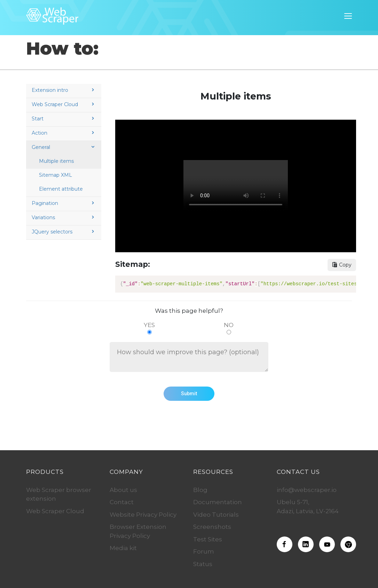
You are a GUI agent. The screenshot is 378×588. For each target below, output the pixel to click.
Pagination (64, 203)
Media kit (123, 548)
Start (64, 119)
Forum (204, 551)
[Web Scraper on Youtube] (327, 544)
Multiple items (56, 161)
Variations (64, 217)
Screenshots (212, 527)
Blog (200, 490)
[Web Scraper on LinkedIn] (306, 544)
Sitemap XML (56, 175)
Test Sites (208, 539)
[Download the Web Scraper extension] (348, 544)
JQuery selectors (64, 232)
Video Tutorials (216, 515)
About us (123, 490)
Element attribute (61, 189)
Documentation (218, 502)
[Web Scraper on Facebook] (285, 544)
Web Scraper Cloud (64, 104)
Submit (189, 394)
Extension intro (64, 90)
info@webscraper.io (307, 490)
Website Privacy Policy (143, 515)
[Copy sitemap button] (342, 265)
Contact (122, 502)
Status (203, 564)
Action (64, 133)
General (64, 147)
